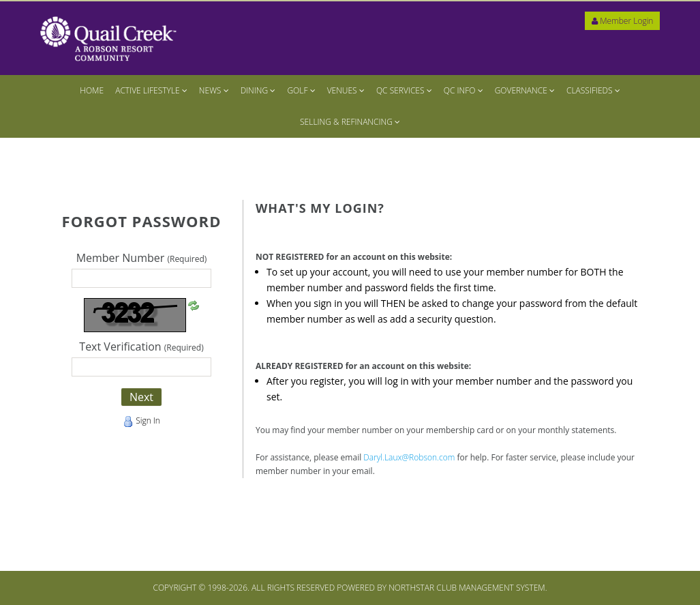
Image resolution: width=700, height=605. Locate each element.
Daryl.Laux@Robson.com (409, 457)
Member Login (622, 21)
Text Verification (141, 347)
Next (141, 397)
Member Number (142, 259)
